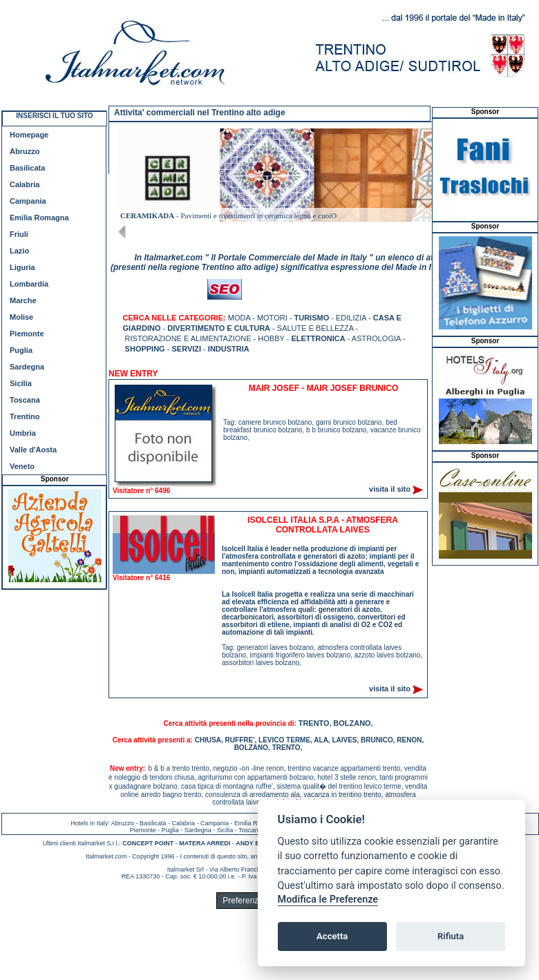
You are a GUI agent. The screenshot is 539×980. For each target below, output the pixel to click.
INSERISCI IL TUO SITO (54, 116)
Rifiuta (451, 936)
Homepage (29, 135)
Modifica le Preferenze (328, 900)
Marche (23, 300)
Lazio (19, 251)
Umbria (23, 433)
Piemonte (27, 334)
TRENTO (314, 723)
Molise (21, 317)
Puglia (21, 350)
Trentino (25, 416)
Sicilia (21, 383)
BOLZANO (352, 723)
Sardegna (27, 367)
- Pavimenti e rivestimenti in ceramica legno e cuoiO (228, 215)
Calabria (25, 184)
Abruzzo (25, 151)
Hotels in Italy (89, 823)
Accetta (332, 936)
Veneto (22, 466)
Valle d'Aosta (33, 450)
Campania (28, 201)
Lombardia (29, 284)
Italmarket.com (106, 856)
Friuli (19, 234)
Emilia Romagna (39, 218)
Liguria (22, 267)
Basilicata (27, 168)
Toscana (25, 400)
